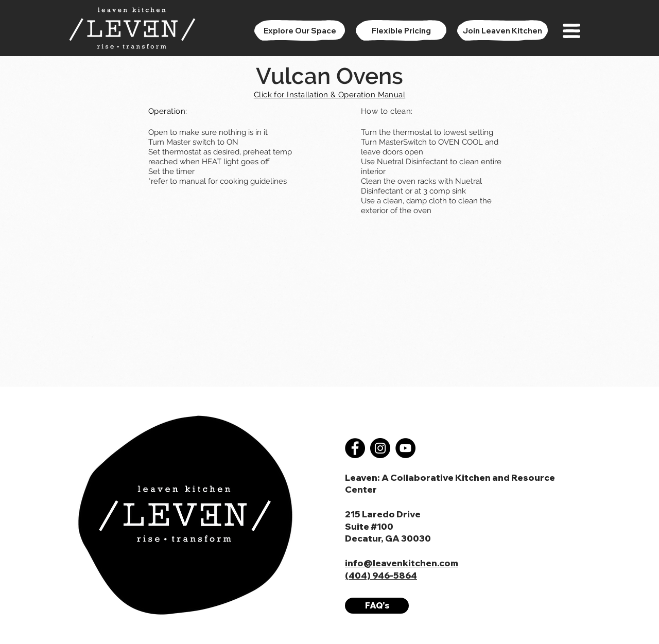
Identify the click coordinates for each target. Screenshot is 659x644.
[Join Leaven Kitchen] (502, 30)
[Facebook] (355, 448)
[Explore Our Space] (300, 30)
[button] (571, 31)
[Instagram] (380, 448)
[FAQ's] (377, 606)
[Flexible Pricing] (401, 30)
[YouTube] (405, 448)
